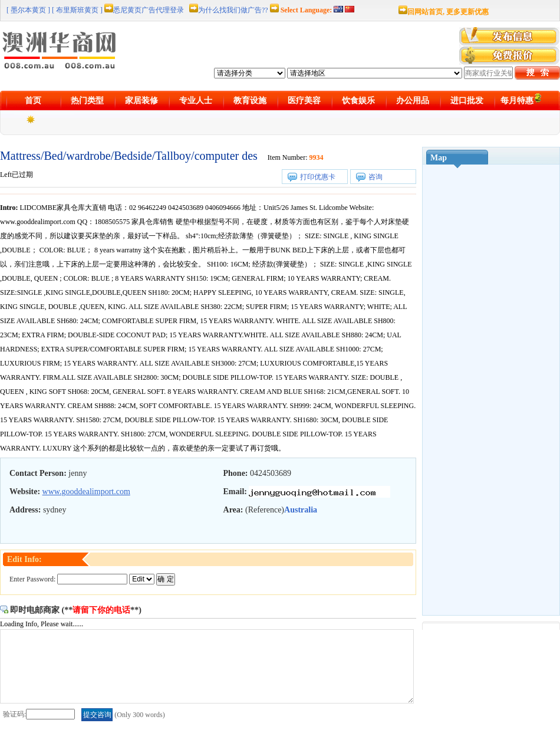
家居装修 (141, 101)
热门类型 (87, 101)
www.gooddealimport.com (86, 492)
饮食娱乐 (358, 101)
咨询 (375, 177)
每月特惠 (521, 99)
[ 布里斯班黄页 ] (77, 10)
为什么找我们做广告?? (233, 10)
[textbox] (488, 73)
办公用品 (413, 101)
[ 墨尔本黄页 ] (28, 10)
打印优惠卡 (318, 177)
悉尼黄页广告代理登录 (149, 10)
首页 (33, 101)
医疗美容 (304, 101)
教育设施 (250, 101)
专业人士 (196, 101)
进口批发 (467, 101)
